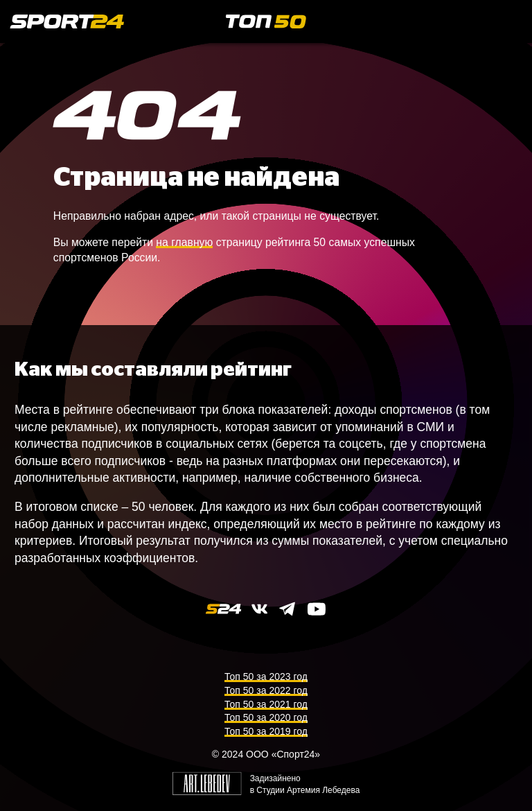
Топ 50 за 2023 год (266, 677)
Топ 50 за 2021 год (266, 704)
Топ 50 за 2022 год (266, 690)
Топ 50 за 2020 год (266, 717)
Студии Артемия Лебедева (308, 790)
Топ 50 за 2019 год (266, 731)
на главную (184, 242)
